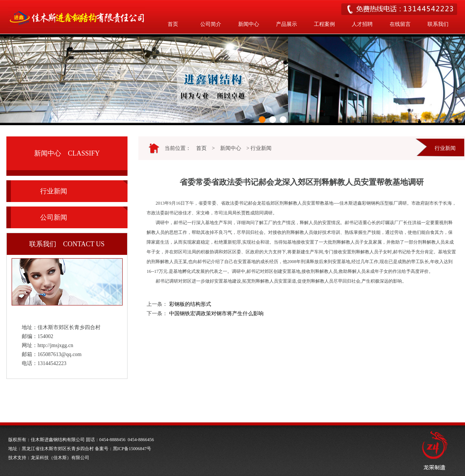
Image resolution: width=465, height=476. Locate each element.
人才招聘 (362, 24)
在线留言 (400, 24)
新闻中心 (249, 24)
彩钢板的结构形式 (190, 304)
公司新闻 (54, 217)
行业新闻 (54, 191)
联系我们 (438, 24)
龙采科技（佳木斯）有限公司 (60, 458)
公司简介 (211, 24)
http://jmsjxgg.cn (55, 345)
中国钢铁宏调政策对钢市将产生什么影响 (216, 314)
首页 (173, 24)
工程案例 (324, 24)
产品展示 (286, 24)
